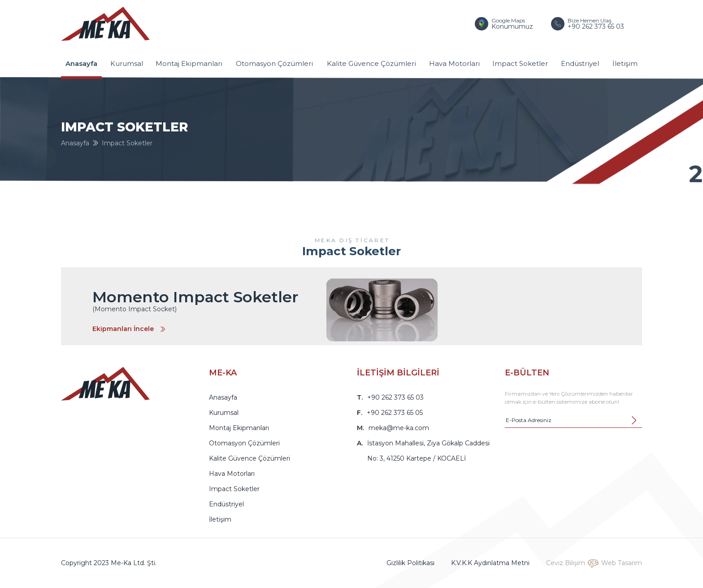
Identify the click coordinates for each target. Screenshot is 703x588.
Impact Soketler (520, 63)
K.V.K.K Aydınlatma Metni (490, 563)
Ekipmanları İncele (129, 329)
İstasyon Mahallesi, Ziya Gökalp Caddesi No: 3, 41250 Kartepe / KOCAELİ (428, 451)
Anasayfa (81, 63)
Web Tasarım (622, 563)
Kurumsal (127, 63)
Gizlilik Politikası (410, 563)
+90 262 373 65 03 (395, 397)
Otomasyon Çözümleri (274, 63)
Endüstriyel (580, 63)
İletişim (625, 63)
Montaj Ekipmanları (189, 63)
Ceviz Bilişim (566, 563)
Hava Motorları (454, 63)
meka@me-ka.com (399, 428)
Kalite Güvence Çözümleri (371, 63)
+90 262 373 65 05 (395, 413)
